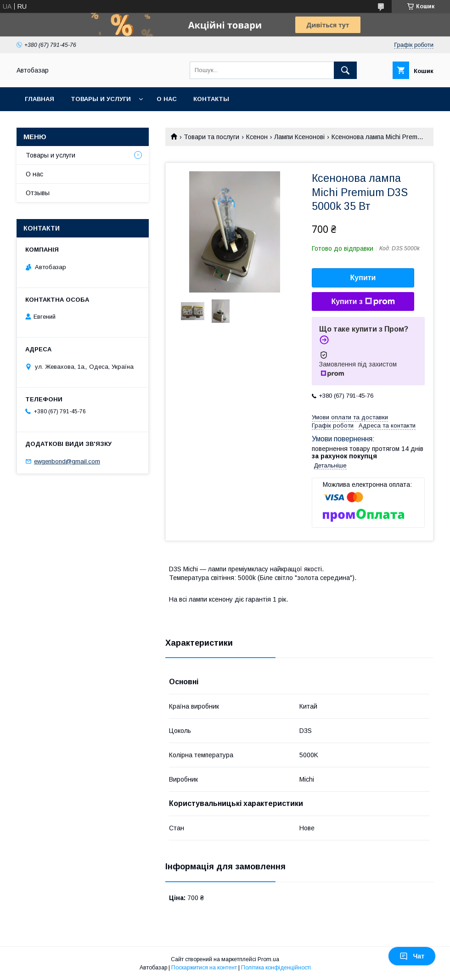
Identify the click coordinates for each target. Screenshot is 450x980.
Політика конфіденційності (276, 968)
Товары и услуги (101, 99)
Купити (363, 278)
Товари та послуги (211, 137)
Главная (39, 99)
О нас (167, 99)
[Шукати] (345, 70)
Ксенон (257, 137)
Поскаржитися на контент (204, 968)
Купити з (363, 302)
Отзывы (38, 193)
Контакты (211, 99)
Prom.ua (268, 959)
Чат (412, 956)
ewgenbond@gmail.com (67, 461)
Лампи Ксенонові (299, 137)
